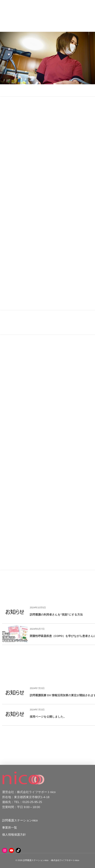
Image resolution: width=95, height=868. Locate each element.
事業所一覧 (10, 828)
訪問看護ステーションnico (20, 820)
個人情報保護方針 (14, 835)
